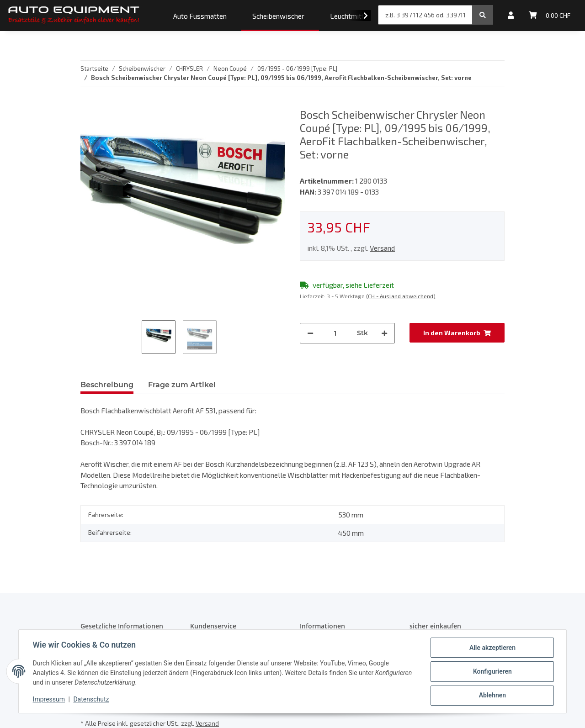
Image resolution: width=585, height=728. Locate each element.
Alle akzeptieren (492, 648)
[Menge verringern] (310, 333)
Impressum (49, 700)
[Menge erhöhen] (384, 333)
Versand (382, 248)
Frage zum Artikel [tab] (182, 385)
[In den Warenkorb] (457, 333)
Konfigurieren (492, 672)
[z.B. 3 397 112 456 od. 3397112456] (425, 15)
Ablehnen (492, 696)
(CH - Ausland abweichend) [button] (401, 296)
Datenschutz (92, 700)
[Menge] (335, 333)
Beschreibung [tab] (107, 385)
